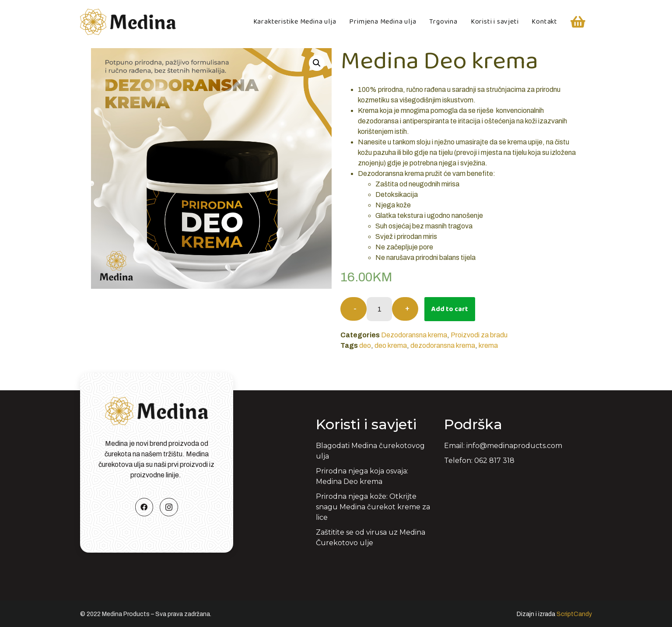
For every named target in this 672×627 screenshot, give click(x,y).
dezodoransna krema (443, 345)
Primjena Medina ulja (383, 22)
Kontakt (544, 22)
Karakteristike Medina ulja (295, 22)
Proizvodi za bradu (479, 335)
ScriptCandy (574, 614)
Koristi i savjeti (495, 22)
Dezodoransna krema (414, 335)
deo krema (391, 345)
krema (488, 345)
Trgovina (443, 22)
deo (365, 345)
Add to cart (450, 309)
